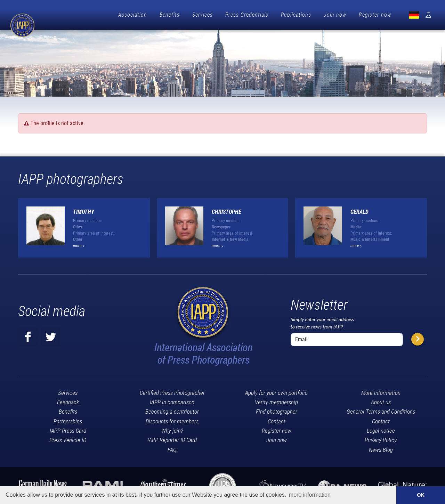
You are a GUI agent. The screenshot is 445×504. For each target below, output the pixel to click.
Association (133, 15)
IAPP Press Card (68, 429)
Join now (335, 15)
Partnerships (68, 420)
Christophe (226, 210)
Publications (296, 15)
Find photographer (277, 410)
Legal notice (381, 429)
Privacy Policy (381, 438)
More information (381, 391)
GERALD (359, 210)
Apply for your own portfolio (276, 391)
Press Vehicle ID (68, 438)
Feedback (68, 400)
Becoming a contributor (172, 410)
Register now (375, 15)
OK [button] (421, 495)
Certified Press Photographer (172, 391)
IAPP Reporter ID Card (172, 438)
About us (381, 400)
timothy (84, 210)
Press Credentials (247, 15)
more (79, 244)
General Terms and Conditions (381, 410)
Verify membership (276, 400)
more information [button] (310, 495)
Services (203, 15)
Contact (277, 420)
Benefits (170, 15)
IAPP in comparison (172, 400)
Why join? (172, 429)
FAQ (172, 448)
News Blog (381, 448)
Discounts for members (172, 420)
